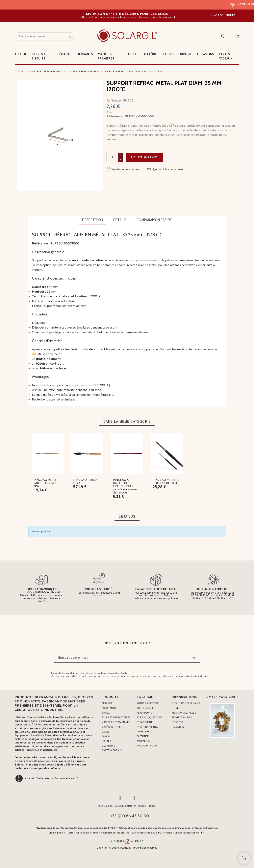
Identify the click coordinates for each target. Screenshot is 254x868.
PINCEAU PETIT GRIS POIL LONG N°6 (46, 483)
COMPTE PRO (144, 732)
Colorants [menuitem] (84, 54)
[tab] (93, 220)
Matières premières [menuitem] (106, 56)
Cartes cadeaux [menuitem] (226, 56)
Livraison (178, 727)
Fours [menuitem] (168, 54)
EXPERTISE (143, 736)
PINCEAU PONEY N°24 (86, 481)
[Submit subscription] (194, 658)
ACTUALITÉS (143, 741)
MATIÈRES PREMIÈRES (114, 727)
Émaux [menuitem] (64, 54)
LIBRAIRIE (107, 741)
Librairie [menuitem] (185, 54)
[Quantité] (113, 157)
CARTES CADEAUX (112, 750)
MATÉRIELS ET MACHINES (116, 722)
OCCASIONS (108, 746)
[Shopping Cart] (244, 858)
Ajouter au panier (144, 157)
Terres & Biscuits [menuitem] (39, 56)
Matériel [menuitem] (151, 54)
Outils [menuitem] (134, 54)
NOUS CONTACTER (147, 746)
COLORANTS (109, 708)
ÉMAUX (106, 713)
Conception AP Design (127, 841)
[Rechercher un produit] (44, 36)
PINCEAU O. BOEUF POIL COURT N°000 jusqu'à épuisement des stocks (126, 486)
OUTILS (106, 732)
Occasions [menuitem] (205, 54)
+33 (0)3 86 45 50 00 (130, 816)
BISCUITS (107, 703)
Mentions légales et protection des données (185, 718)
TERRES (106, 737)
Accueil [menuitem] (21, 54)
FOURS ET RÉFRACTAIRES (116, 718)
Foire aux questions (149, 718)
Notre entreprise (148, 703)
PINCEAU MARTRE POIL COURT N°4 (166, 481)
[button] (223, 15)
